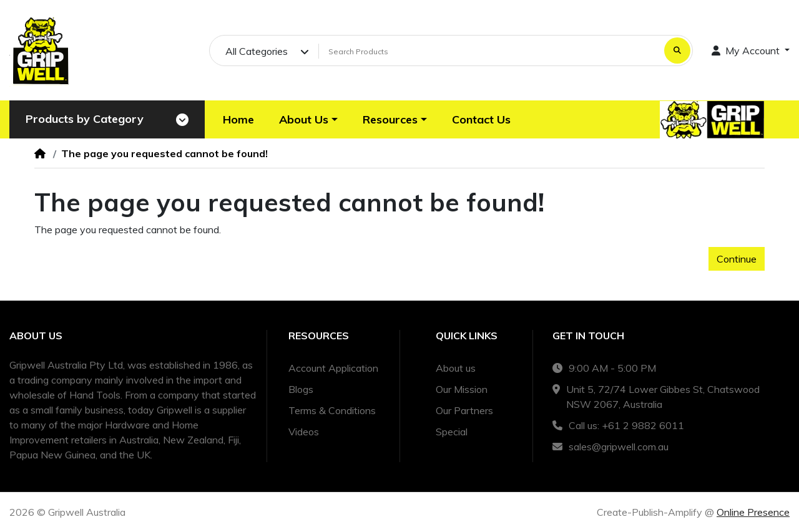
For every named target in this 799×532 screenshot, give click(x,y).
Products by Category (85, 119)
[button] (308, 119)
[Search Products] (489, 51)
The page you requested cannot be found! (164, 153)
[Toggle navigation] (182, 120)
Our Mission (462, 389)
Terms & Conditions (332, 410)
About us (456, 368)
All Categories (257, 51)
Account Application (333, 368)
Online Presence (753, 512)
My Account (747, 51)
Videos (304, 432)
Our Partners (464, 410)
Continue (737, 259)
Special (452, 432)
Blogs (301, 389)
